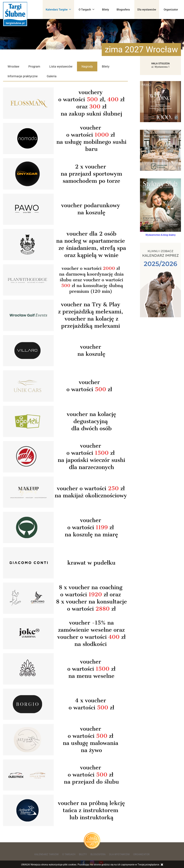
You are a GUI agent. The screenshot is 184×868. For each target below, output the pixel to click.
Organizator (171, 10)
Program (34, 66)
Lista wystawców (61, 66)
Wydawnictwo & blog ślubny (161, 235)
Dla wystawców (147, 10)
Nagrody (87, 66)
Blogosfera (123, 10)
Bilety (106, 10)
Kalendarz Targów (58, 9)
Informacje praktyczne (23, 76)
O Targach (87, 9)
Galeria (52, 76)
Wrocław (13, 66)
